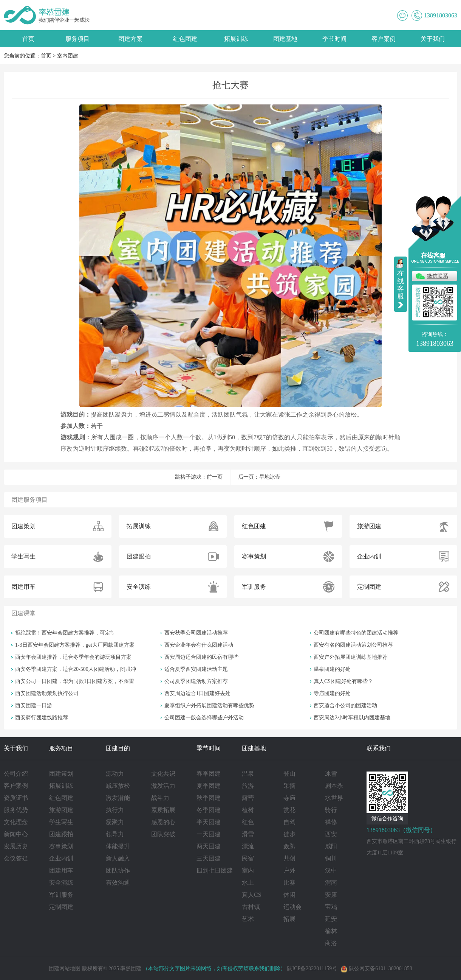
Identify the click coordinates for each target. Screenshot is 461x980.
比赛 (289, 883)
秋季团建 (209, 798)
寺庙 (289, 798)
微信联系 (438, 276)
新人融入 (118, 858)
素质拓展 (163, 810)
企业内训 (61, 858)
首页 (28, 39)
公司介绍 (16, 774)
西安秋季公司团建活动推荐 (196, 633)
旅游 (248, 786)
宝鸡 (331, 907)
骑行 (331, 810)
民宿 (248, 858)
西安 (331, 834)
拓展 (289, 919)
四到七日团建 (215, 870)
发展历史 (16, 846)
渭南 (331, 883)
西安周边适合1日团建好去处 (197, 693)
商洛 (331, 943)
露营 (248, 798)
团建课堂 (23, 613)
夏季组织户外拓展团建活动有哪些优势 (209, 705)
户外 (289, 870)
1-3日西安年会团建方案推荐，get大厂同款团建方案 (75, 645)
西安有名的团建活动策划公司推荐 (353, 645)
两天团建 (209, 846)
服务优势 (16, 810)
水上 (248, 883)
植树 (248, 810)
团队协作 (118, 870)
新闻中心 (16, 834)
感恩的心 (163, 822)
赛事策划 (61, 846)
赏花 (289, 810)
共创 (289, 858)
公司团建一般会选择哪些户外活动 (204, 718)
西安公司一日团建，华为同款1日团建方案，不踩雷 (75, 681)
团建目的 (118, 748)
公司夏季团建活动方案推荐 (196, 681)
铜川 (331, 858)
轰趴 (289, 846)
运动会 (292, 907)
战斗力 (160, 798)
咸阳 (331, 846)
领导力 (115, 834)
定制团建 (61, 907)
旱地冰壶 (270, 477)
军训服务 (61, 895)
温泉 (248, 774)
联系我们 (379, 748)
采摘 (289, 786)
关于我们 (433, 39)
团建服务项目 (29, 500)
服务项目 (77, 39)
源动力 (115, 774)
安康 (331, 895)
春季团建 (209, 774)
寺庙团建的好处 (332, 693)
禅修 (331, 822)
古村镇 (251, 907)
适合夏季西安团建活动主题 (196, 669)
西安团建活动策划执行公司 (47, 693)
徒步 (289, 834)
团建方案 (130, 39)
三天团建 (209, 858)
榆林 (331, 931)
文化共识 (163, 774)
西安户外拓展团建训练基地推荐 (351, 657)
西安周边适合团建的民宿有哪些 (201, 657)
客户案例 (384, 39)
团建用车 (61, 870)
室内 (248, 870)
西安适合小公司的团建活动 (345, 705)
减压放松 (118, 786)
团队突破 (163, 834)
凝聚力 (115, 822)
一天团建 (209, 834)
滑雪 (248, 834)
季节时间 (334, 39)
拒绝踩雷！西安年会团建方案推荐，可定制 (65, 633)
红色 (248, 822)
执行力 (115, 810)
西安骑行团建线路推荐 (42, 718)
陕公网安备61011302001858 (376, 968)
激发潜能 (118, 798)
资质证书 (16, 798)
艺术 (248, 919)
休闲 (289, 895)
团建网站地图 (65, 968)
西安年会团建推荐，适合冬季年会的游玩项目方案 (73, 657)
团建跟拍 (61, 834)
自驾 (289, 822)
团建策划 (61, 774)
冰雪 (331, 774)
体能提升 (118, 846)
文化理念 (16, 822)
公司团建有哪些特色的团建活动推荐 (356, 633)
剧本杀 (334, 786)
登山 (289, 774)
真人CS (252, 895)
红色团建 (185, 39)
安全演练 (61, 883)
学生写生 (61, 822)
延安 (331, 919)
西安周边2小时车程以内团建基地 (352, 718)
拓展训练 (236, 39)
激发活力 (163, 786)
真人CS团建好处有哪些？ (343, 681)
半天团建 (209, 822)
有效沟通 (118, 883)
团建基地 (285, 39)
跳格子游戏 (188, 477)
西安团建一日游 (34, 705)
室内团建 (68, 56)
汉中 (331, 870)
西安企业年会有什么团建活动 (199, 645)
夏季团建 (209, 786)
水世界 (334, 798)
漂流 (248, 846)
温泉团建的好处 (332, 669)
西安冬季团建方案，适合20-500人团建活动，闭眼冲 (76, 669)
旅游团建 (61, 810)
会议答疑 (16, 858)
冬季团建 (209, 810)
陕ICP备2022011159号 (312, 968)
